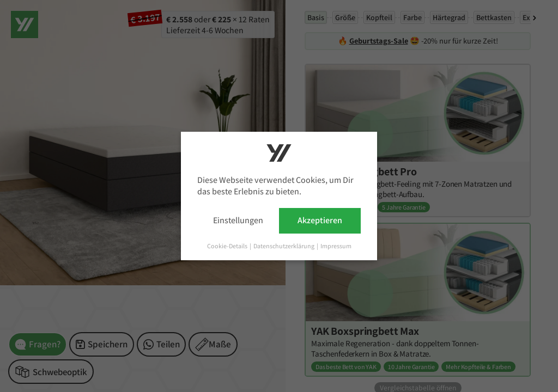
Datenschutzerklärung (284, 246)
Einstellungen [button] (238, 220)
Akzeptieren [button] (320, 220)
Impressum (336, 246)
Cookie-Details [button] (228, 246)
